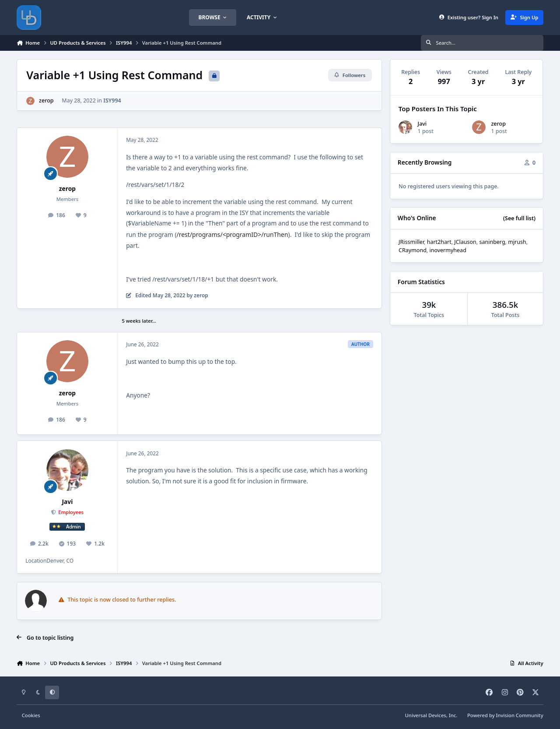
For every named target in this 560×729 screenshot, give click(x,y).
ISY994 (113, 100)
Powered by (505, 715)
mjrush (517, 242)
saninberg (492, 242)
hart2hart (439, 242)
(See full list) (519, 218)
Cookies (31, 715)
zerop (46, 100)
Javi (68, 502)
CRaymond (413, 250)
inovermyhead (448, 250)
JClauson (465, 242)
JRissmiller (411, 242)
